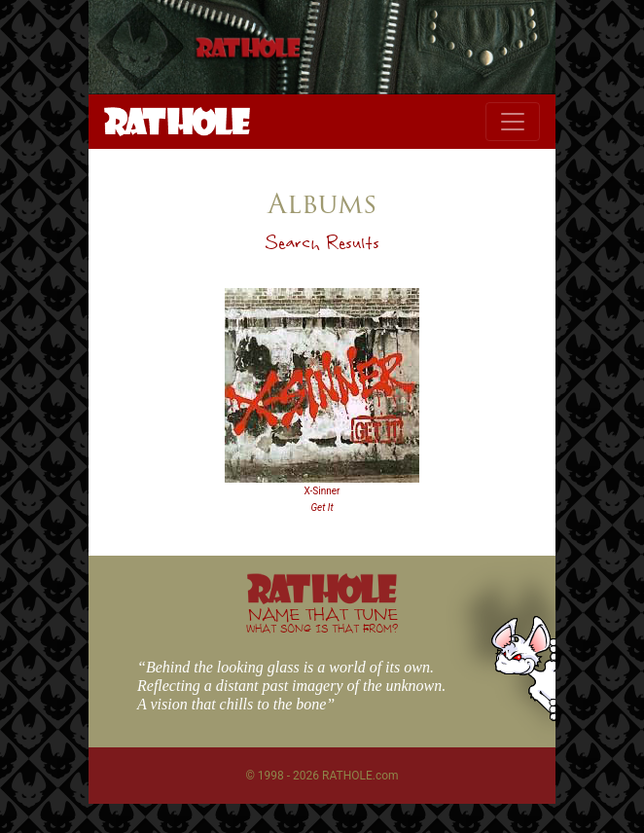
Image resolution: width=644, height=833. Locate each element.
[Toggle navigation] (513, 122)
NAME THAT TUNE (322, 619)
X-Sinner (322, 491)
